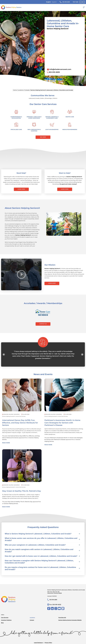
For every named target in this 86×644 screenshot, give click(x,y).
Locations (21, 90)
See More (43, 137)
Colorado (27, 90)
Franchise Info (62, 618)
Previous (5, 356)
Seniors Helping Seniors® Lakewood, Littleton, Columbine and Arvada (66, 593)
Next (81, 356)
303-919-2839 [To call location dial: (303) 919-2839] (54, 72)
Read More (6, 444)
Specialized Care (16, 129)
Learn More (21, 190)
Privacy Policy (48, 643)
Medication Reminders (70, 129)
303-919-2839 (65, 2)
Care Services (5, 618)
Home (15, 90)
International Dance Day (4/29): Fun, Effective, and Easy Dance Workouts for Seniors (20, 424)
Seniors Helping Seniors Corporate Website (70, 620)
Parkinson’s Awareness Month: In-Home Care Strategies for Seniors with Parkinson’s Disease (62, 424)
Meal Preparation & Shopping (34, 130)
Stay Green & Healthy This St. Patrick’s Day (22, 493)
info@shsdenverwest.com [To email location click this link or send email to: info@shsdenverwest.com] (60, 69)
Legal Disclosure (38, 643)
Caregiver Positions (6, 620)
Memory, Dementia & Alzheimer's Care (52, 117)
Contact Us (43, 325)
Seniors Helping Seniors (11, 505)
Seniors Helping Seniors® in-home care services (15, 418)
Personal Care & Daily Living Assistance (34, 117)
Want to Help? (65, 173)
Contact (32, 620)
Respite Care (70, 117)
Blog (2, 623)
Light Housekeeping (52, 129)
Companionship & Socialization (16, 117)
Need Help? (21, 173)
